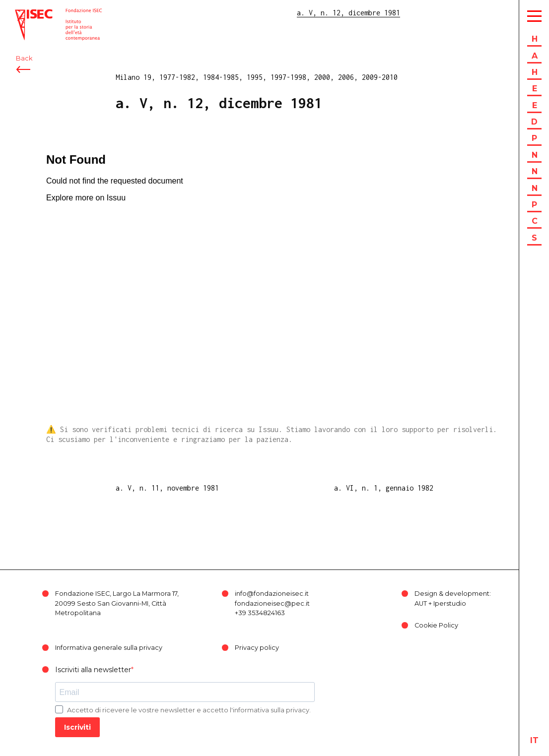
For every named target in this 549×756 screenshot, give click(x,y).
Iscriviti (77, 727)
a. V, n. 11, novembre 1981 (167, 488)
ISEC (24, 14)
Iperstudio (450, 603)
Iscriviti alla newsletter (93, 670)
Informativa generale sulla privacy (109, 648)
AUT (421, 603)
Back (24, 63)
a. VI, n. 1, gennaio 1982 (384, 488)
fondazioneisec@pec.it (272, 603)
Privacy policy (257, 648)
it (534, 740)
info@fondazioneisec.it (272, 594)
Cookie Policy (436, 625)
